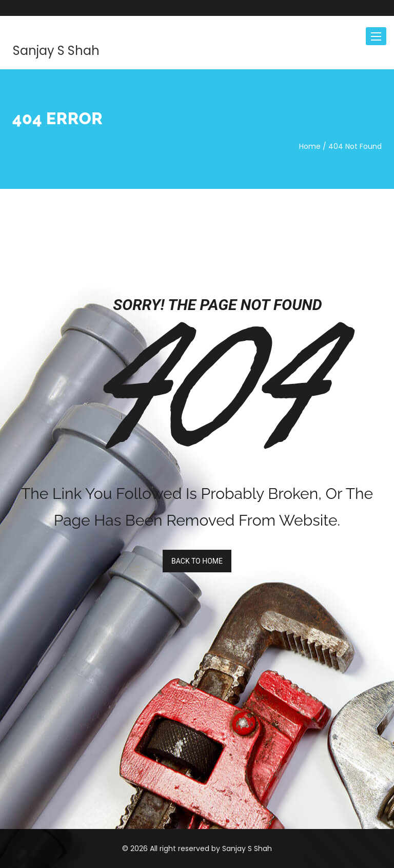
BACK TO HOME (197, 561)
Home (310, 146)
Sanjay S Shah (56, 51)
